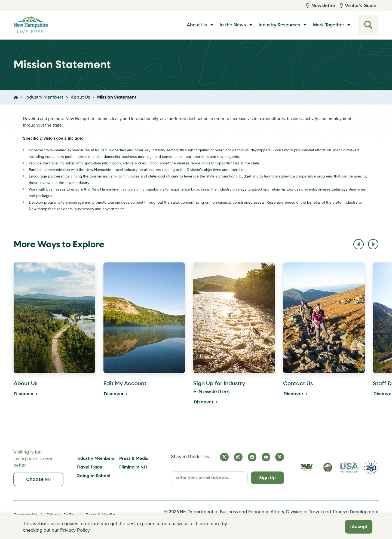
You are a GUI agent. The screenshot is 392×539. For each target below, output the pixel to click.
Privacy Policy (75, 530)
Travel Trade (89, 467)
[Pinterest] (280, 457)
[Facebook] (252, 457)
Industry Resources (279, 25)
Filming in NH (133, 467)
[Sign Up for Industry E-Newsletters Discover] (234, 337)
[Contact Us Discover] (324, 337)
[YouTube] (266, 457)
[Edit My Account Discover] (144, 337)
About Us (197, 25)
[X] (224, 457)
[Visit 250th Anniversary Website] (371, 468)
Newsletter (321, 5)
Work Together (328, 25)
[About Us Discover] (54, 337)
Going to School (93, 476)
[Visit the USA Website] (349, 468)
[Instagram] (238, 457)
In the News (233, 25)
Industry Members (95, 459)
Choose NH (38, 479)
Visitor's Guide (358, 5)
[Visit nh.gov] (328, 468)
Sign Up (267, 478)
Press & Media (134, 459)
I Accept (359, 527)
